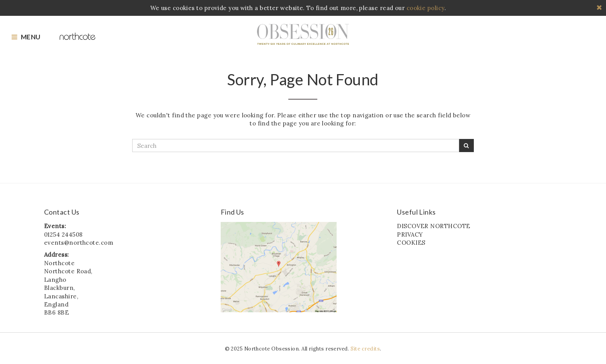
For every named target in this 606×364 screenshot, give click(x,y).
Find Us (232, 212)
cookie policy (426, 8)
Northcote (303, 34)
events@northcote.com (79, 243)
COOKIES (411, 243)
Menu (26, 37)
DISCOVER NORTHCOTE (433, 226)
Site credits (365, 349)
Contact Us (62, 212)
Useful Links (416, 212)
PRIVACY (410, 234)
